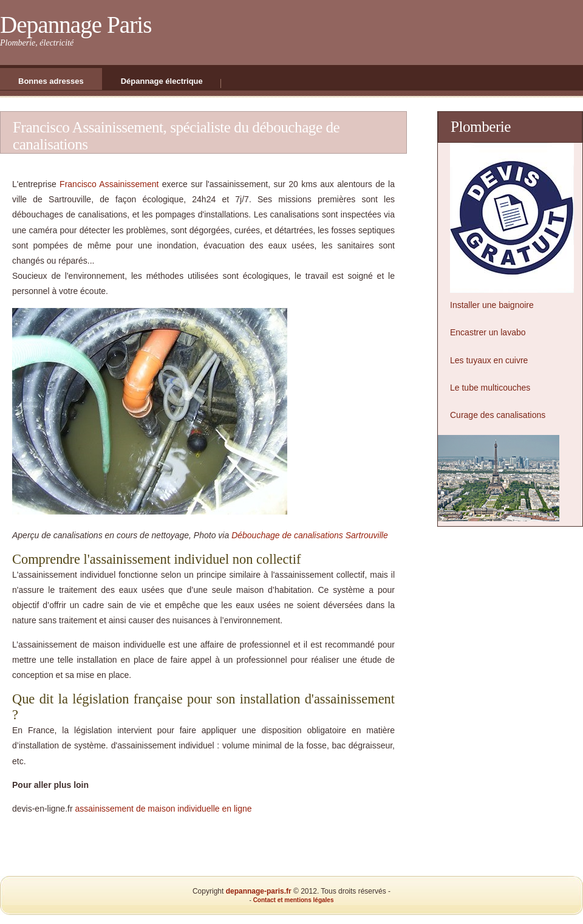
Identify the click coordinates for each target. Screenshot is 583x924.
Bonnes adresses (51, 81)
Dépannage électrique (162, 81)
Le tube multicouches (490, 388)
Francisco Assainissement (109, 184)
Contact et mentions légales (294, 900)
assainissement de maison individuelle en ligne (164, 809)
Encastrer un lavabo (488, 332)
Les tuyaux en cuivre (489, 360)
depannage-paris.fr (259, 891)
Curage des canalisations (498, 415)
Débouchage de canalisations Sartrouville (310, 535)
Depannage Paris (76, 25)
